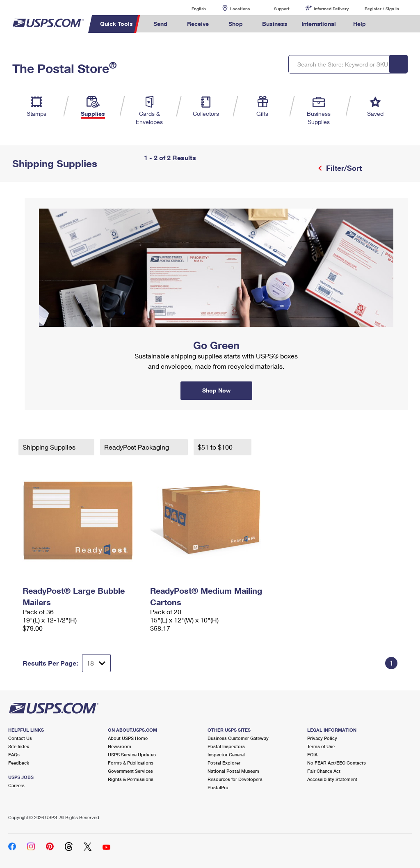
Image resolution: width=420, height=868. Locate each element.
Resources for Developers (235, 779)
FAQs (14, 754)
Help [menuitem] (360, 24)
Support (282, 9)
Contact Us (20, 738)
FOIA (312, 754)
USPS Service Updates (132, 754)
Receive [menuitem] (198, 24)
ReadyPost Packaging (137, 447)
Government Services (130, 771)
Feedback (19, 763)
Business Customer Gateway (238, 738)
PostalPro (218, 787)
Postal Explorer (224, 763)
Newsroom (120, 746)
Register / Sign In (382, 9)
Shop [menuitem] (236, 24)
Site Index (19, 746)
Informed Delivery (331, 9)
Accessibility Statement (332, 779)
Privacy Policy (322, 738)
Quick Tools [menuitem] (116, 24)
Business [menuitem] (275, 24)
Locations (240, 9)
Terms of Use (321, 746)
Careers (16, 785)
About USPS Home (128, 738)
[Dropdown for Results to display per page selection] (96, 663)
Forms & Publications (131, 763)
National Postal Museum (233, 771)
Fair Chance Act (324, 771)
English (190, 8)
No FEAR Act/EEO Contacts (337, 763)
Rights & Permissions (131, 779)
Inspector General (226, 754)
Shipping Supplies (50, 447)
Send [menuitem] (160, 24)
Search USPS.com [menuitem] (387, 24)
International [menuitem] (319, 24)
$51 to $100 (216, 447)
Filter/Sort (343, 168)
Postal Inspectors (226, 746)
